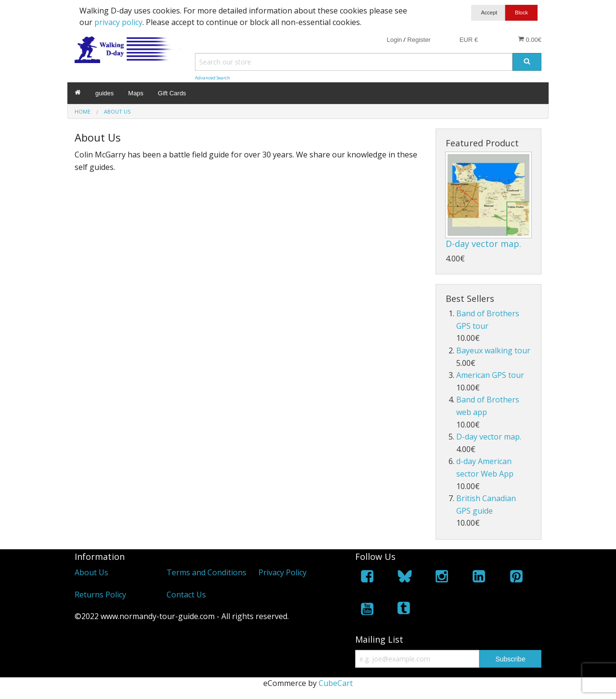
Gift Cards (172, 93)
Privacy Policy (282, 572)
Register (419, 40)
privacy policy (118, 22)
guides (104, 93)
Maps (136, 93)
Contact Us (186, 595)
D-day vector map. (483, 244)
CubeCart (336, 683)
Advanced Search (212, 78)
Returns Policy (100, 595)
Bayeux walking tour (493, 350)
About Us (91, 572)
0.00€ (530, 39)
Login (394, 40)
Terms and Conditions (206, 572)
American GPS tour (490, 375)
